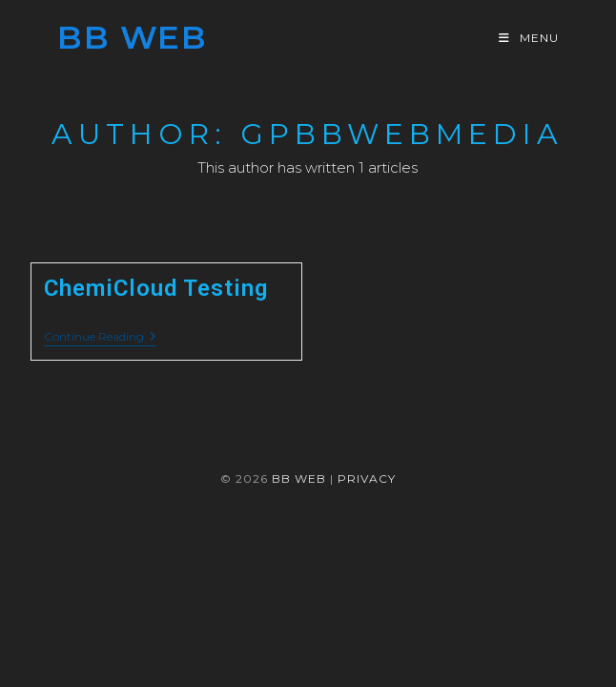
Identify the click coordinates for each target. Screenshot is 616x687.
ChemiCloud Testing (156, 288)
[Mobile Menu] (529, 38)
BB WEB (299, 479)
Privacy (367, 479)
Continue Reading (100, 338)
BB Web (132, 37)
